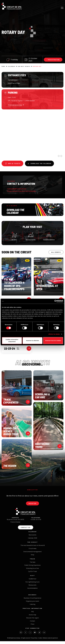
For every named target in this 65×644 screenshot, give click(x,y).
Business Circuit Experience (32, 601)
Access (14, 237)
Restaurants (31, 237)
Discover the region (32, 621)
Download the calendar (42, 164)
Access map (32, 617)
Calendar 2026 (33, 541)
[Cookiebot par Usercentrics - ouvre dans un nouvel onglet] (56, 301)
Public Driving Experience (32, 568)
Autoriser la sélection (33, 341)
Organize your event (32, 604)
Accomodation (49, 237)
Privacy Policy (34, 641)
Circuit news (33, 551)
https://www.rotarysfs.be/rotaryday (21, 192)
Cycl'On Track (32, 574)
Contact (32, 624)
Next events (32, 538)
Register (32, 505)
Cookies (40, 641)
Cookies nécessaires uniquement (12, 341)
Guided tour (33, 582)
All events (55, 253)
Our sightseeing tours (32, 585)
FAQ (32, 614)
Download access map (15, 105)
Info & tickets (13, 164)
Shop (33, 557)
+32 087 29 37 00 (36, 522)
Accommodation (32, 591)
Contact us (26, 530)
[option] (32, 142)
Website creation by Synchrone (50, 641)
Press (32, 627)
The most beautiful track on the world (33, 548)
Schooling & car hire (32, 571)
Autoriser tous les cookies (53, 341)
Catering (33, 607)
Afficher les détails (54, 334)
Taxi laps (33, 565)
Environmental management (32, 554)
